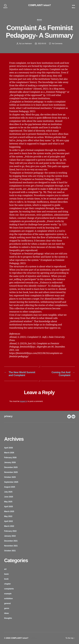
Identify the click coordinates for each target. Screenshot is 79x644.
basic (7, 574)
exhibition (8, 599)
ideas (7, 613)
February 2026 (10, 458)
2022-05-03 (42, 44)
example (8, 594)
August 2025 (10, 487)
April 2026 (8, 448)
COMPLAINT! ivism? (39, 5)
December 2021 (11, 541)
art (5, 569)
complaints (9, 589)
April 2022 (8, 521)
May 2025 (8, 502)
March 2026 (9, 453)
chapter (7, 584)
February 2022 (10, 531)
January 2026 (10, 462)
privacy (8, 416)
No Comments (57, 44)
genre (7, 608)
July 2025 (8, 492)
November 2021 (11, 546)
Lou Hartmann (27, 44)
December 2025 (11, 467)
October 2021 (10, 551)
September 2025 (11, 482)
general (7, 603)
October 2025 (10, 477)
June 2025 (9, 497)
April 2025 (8, 507)
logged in (24, 401)
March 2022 (9, 526)
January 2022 (10, 536)
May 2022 (8, 516)
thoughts (8, 618)
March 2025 (9, 511)
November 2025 (11, 472)
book (39, 20)
